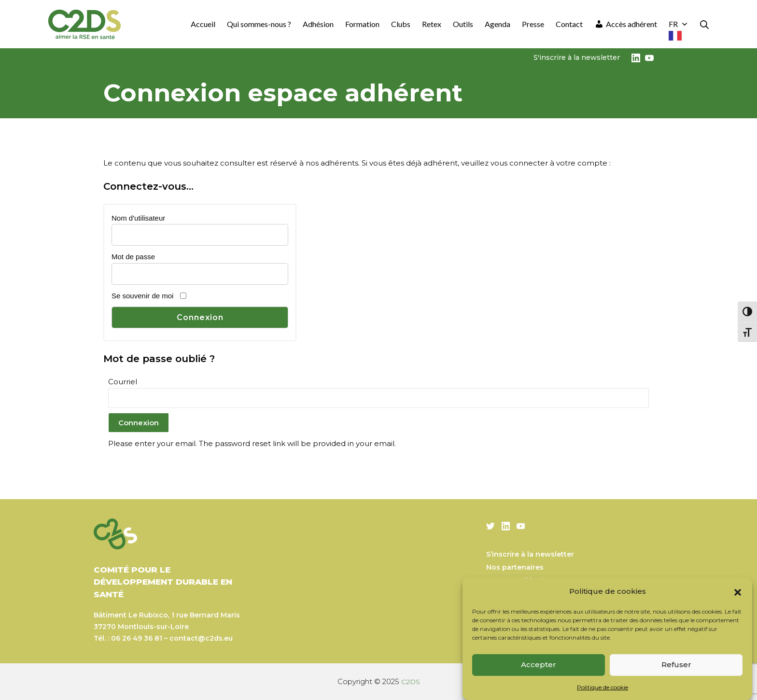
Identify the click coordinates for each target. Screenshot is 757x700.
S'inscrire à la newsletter (577, 57)
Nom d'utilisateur (138, 218)
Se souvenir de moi (142, 296)
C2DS (410, 681)
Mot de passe (133, 257)
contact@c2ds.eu (201, 638)
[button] (738, 591)
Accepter (539, 665)
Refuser (676, 665)
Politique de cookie (603, 687)
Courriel (123, 382)
